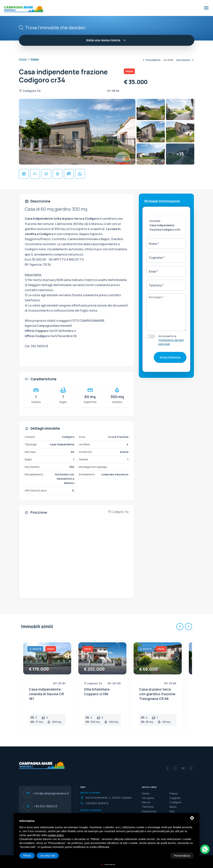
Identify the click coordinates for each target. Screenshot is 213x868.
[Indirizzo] (107, 798)
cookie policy (56, 835)
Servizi (146, 802)
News (173, 807)
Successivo (185, 60)
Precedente (151, 60)
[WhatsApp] (205, 849)
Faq (172, 811)
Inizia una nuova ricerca (107, 40)
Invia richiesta (170, 357)
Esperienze (149, 811)
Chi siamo (148, 798)
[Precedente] (180, 627)
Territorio (148, 807)
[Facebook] (167, 768)
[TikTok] (191, 768)
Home (23, 59)
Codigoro (176, 802)
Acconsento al (171, 340)
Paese (35, 59)
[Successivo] (188, 627)
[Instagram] (175, 768)
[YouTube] (183, 768)
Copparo (175, 798)
